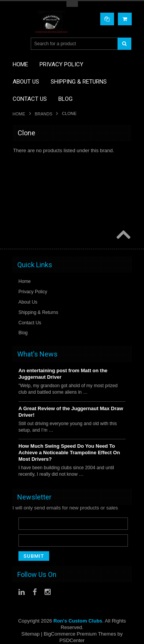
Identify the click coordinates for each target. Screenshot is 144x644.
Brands (44, 114)
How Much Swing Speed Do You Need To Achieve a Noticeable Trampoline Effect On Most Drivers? (69, 453)
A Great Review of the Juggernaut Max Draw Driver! (71, 412)
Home (19, 114)
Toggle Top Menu (72, 4)
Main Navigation (19, 44)
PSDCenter (72, 640)
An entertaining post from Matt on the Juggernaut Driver (63, 374)
